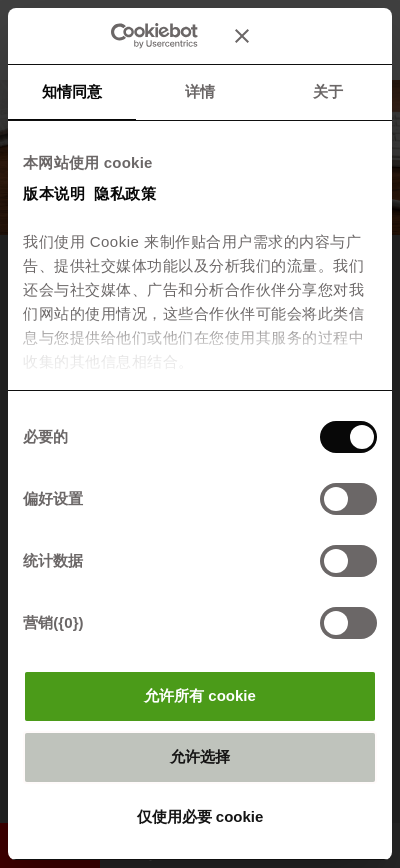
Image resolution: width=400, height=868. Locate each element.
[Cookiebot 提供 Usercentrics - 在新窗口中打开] (139, 36)
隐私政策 (125, 193)
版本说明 (54, 193)
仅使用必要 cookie (200, 816)
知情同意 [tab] (72, 91)
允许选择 (200, 756)
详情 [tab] (200, 91)
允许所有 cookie (200, 695)
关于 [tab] (328, 91)
